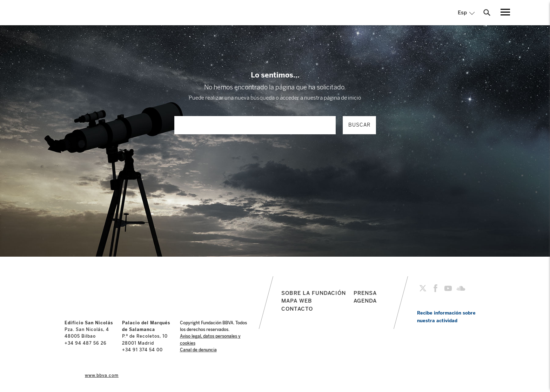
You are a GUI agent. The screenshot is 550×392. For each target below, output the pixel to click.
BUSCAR (359, 125)
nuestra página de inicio (333, 98)
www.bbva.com (102, 376)
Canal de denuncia (198, 350)
